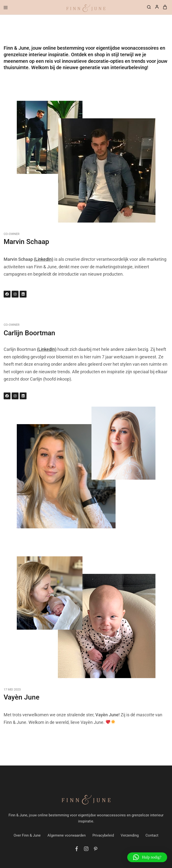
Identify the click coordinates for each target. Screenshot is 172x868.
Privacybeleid (103, 835)
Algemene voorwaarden (67, 835)
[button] (147, 857)
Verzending (130, 835)
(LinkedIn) (44, 259)
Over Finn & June (27, 835)
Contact (152, 835)
